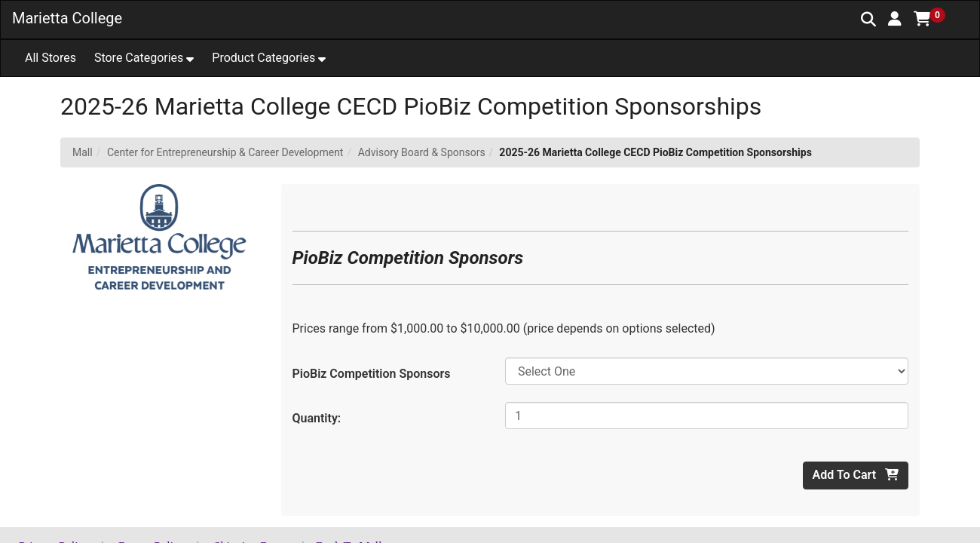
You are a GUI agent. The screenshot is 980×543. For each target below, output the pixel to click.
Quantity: (317, 418)
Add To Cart (856, 475)
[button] (895, 19)
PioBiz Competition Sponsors (372, 374)
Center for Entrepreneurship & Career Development (225, 152)
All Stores (51, 58)
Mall (83, 152)
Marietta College (67, 18)
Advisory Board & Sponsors (422, 152)
